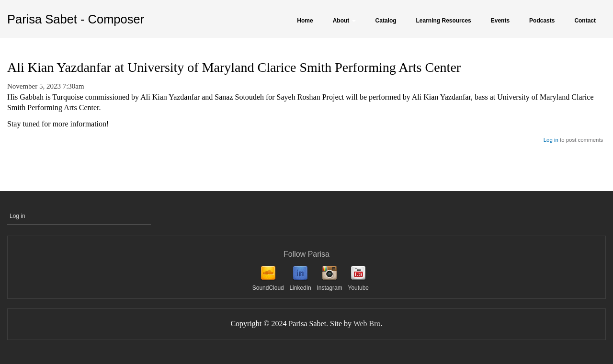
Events (500, 21)
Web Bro (367, 324)
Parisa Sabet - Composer (76, 19)
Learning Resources (444, 21)
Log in (551, 140)
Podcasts (542, 21)
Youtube (358, 288)
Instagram (329, 288)
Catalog (386, 21)
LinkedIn (300, 288)
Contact (585, 21)
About (344, 21)
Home (305, 21)
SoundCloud (268, 288)
